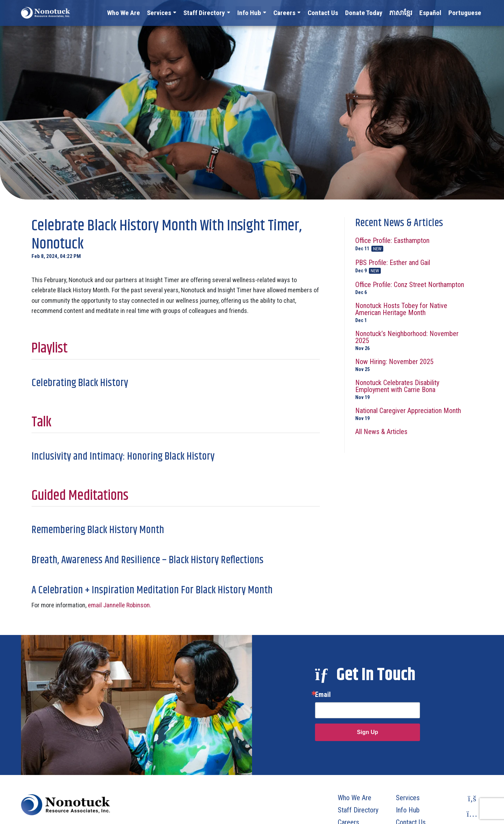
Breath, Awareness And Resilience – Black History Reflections (148, 560)
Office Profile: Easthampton (414, 244)
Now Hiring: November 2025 (414, 365)
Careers (299, 12)
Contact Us (335, 12)
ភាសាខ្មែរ (408, 12)
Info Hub (265, 12)
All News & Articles (381, 432)
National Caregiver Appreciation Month (414, 414)
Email (323, 694)
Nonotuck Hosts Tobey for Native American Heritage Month (414, 312)
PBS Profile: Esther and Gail (414, 266)
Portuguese (467, 12)
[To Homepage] (45, 13)
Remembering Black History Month (98, 530)
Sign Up (367, 732)
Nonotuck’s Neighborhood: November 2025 (414, 340)
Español (435, 12)
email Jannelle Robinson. (120, 605)
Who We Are (147, 12)
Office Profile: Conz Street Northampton (414, 288)
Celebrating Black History (80, 383)
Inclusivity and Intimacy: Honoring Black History (123, 457)
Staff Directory (223, 12)
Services (180, 12)
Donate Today (373, 12)
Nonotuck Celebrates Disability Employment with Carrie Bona (414, 389)
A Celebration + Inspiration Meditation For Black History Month (152, 590)
